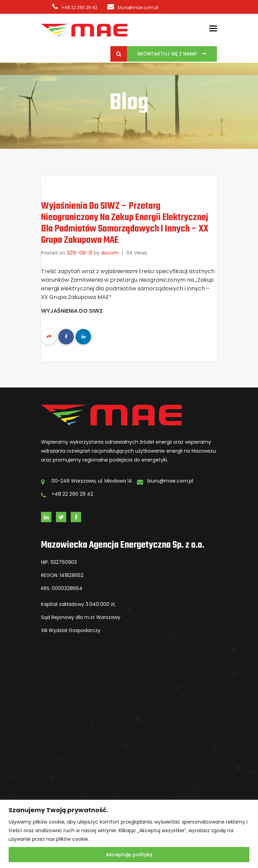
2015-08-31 (80, 253)
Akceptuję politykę (129, 855)
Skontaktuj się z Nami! (168, 54)
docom (110, 253)
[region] (129, 834)
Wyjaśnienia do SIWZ (72, 311)
